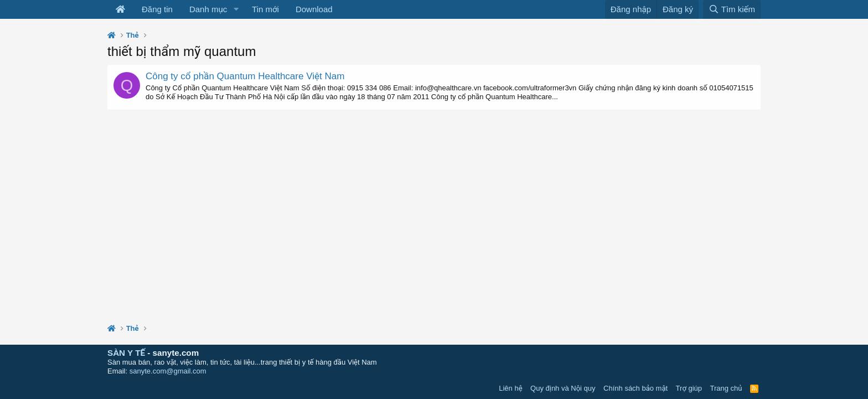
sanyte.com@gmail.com (168, 371)
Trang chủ (726, 388)
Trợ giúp (689, 388)
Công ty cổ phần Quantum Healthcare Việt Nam (245, 76)
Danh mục (208, 9)
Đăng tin (157, 9)
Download (314, 9)
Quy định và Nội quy (563, 388)
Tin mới (265, 9)
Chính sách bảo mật (635, 388)
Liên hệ (510, 388)
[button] (236, 9)
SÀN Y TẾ (126, 353)
